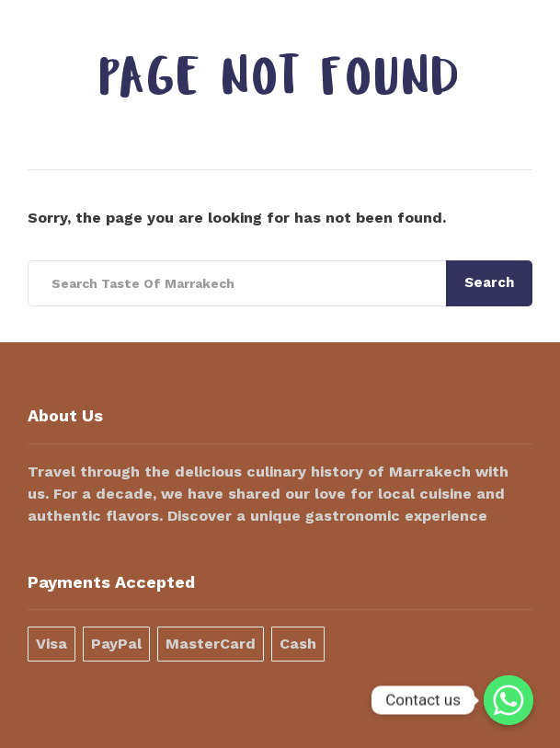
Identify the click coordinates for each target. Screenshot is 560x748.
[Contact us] (509, 700)
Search (489, 282)
